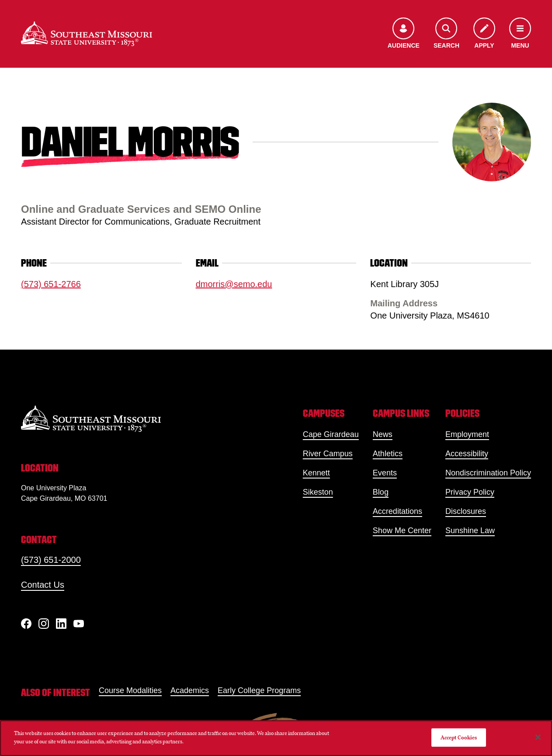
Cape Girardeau (331, 434)
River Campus (328, 454)
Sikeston (318, 492)
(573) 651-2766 (51, 284)
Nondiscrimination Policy (488, 473)
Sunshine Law (470, 531)
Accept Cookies (459, 737)
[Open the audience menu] (404, 34)
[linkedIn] (61, 624)
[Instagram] (44, 624)
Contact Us (43, 585)
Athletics (388, 454)
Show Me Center (402, 531)
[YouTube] (79, 624)
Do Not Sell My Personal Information (380, 737)
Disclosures (466, 511)
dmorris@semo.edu (234, 284)
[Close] (538, 737)
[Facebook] (26, 624)
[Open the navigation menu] (520, 34)
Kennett (316, 473)
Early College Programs (259, 690)
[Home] (87, 34)
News (383, 434)
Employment (467, 434)
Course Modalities (130, 690)
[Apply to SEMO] (484, 34)
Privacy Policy (470, 492)
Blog (381, 492)
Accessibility (467, 454)
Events (385, 473)
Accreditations (398, 511)
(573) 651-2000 (51, 560)
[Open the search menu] (446, 34)
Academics (190, 690)
